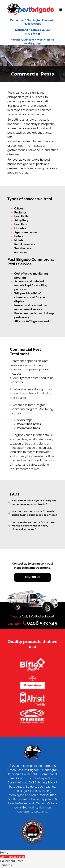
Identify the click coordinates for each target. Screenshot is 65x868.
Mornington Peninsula (23, 795)
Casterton (24, 812)
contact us (33, 577)
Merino (32, 807)
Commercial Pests (12, 857)
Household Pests (12, 861)
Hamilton (45, 807)
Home (4, 853)
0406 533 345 (39, 623)
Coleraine (40, 812)
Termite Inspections (42, 778)
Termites (6, 865)
